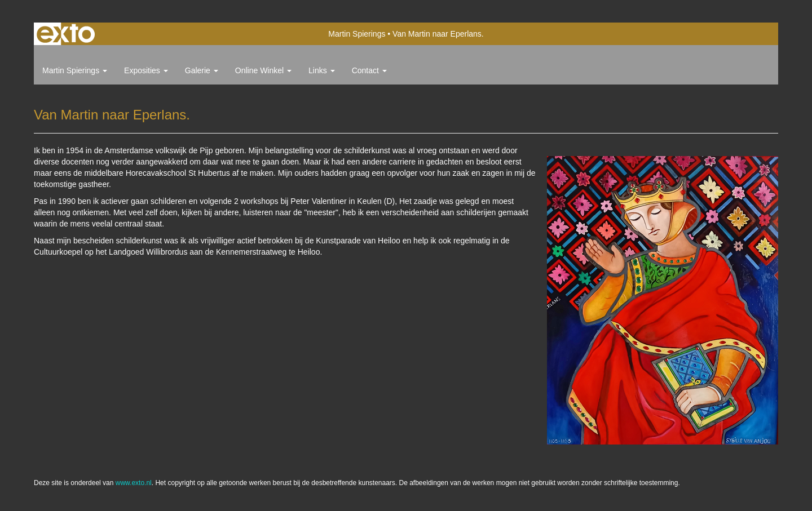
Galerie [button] (202, 70)
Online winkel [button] (263, 70)
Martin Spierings (357, 34)
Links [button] (322, 70)
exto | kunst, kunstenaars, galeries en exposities (66, 34)
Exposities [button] (146, 70)
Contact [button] (369, 70)
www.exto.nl (134, 483)
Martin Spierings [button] (75, 70)
